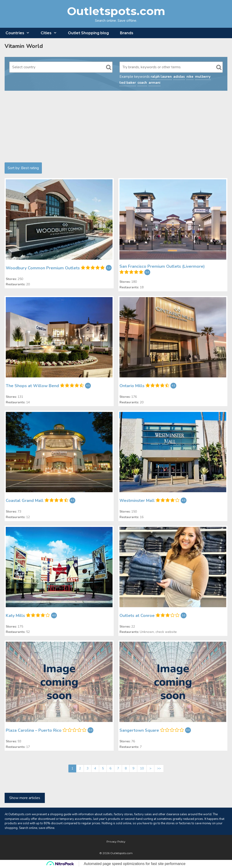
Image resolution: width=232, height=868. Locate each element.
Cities (52, 33)
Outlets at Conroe (137, 615)
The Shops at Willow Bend (32, 386)
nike (190, 77)
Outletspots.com (116, 11)
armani (154, 83)
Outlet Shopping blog (88, 33)
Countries (20, 33)
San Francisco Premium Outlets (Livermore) (162, 266)
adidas (179, 77)
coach (142, 83)
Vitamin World (24, 46)
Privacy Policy (116, 842)
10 (142, 768)
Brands (127, 33)
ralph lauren (161, 77)
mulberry (203, 77)
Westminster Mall (137, 501)
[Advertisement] (116, 128)
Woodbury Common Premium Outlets (43, 268)
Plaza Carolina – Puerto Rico (34, 730)
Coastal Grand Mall (25, 501)
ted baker (128, 83)
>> (159, 768)
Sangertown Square (139, 730)
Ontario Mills (132, 386)
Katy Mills (15, 615)
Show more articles (25, 798)
